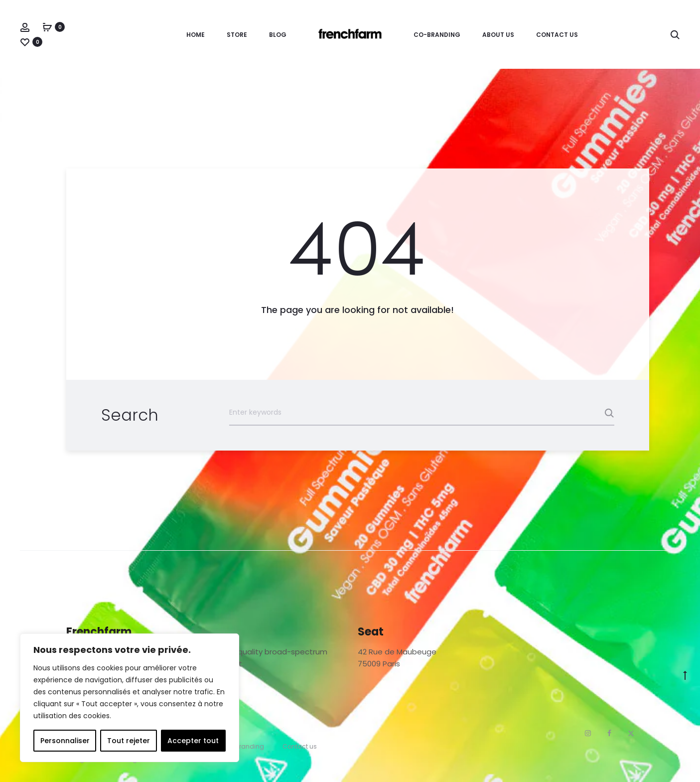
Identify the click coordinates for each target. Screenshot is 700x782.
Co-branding (437, 35)
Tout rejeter (129, 741)
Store (237, 35)
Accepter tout (193, 741)
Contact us (557, 35)
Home (196, 35)
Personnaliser (65, 741)
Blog (278, 35)
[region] (130, 698)
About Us (498, 35)
